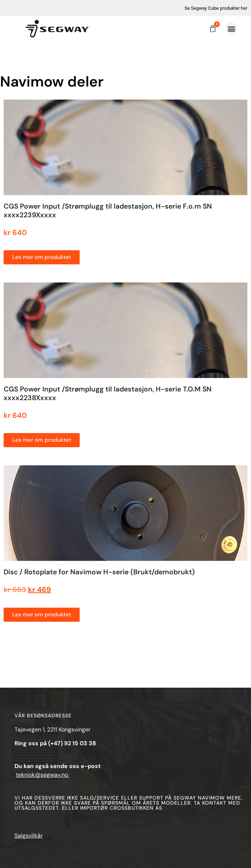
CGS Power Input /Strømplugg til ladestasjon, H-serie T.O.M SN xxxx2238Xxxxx (108, 393)
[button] (231, 28)
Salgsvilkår (29, 836)
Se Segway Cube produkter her (216, 8)
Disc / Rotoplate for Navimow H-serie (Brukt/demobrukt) (99, 572)
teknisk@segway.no (43, 775)
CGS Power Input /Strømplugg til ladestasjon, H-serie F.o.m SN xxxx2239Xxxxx (108, 211)
